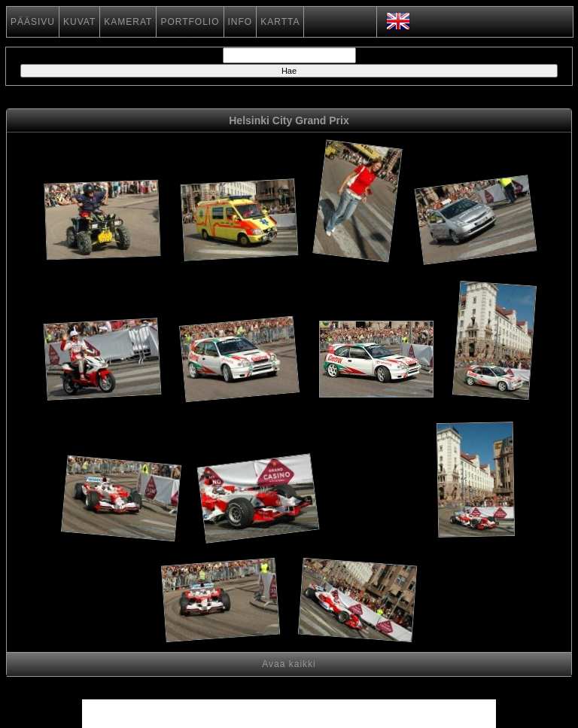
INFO (240, 22)
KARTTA (280, 22)
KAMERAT (128, 22)
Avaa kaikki (289, 664)
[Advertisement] (377, 501)
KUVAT (79, 22)
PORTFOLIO (190, 22)
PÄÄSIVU (33, 22)
